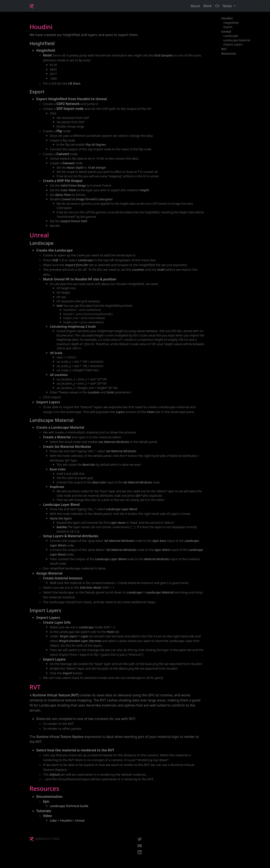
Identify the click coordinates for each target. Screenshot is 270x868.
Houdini (227, 18)
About (195, 6)
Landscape (231, 36)
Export (228, 27)
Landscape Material (237, 40)
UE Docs (74, 83)
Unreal (226, 32)
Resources (229, 53)
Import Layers (233, 44)
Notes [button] (228, 6)
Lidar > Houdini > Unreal (67, 820)
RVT (224, 49)
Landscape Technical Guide (69, 806)
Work (207, 6)
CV (217, 6)
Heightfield (231, 23)
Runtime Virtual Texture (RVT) (56, 695)
